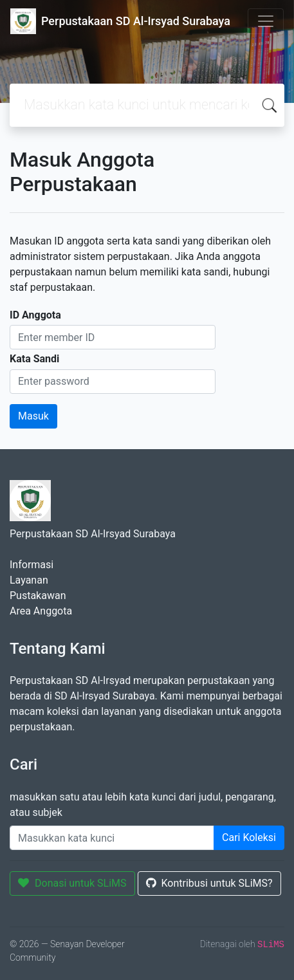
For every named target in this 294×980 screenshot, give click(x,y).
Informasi (32, 565)
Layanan (29, 580)
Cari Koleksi (249, 837)
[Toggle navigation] (266, 21)
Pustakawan (38, 596)
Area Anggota (41, 611)
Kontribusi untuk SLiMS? (209, 883)
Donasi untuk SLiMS (72, 883)
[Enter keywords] (112, 838)
